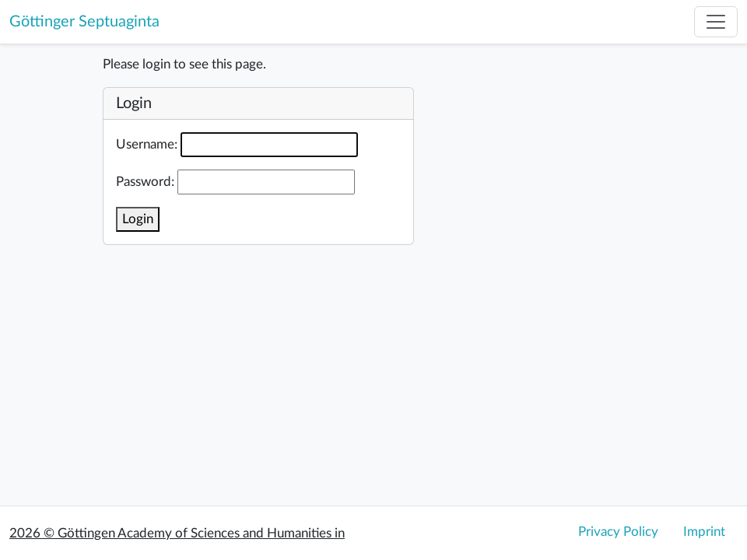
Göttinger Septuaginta (84, 22)
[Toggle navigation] (716, 22)
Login (138, 219)
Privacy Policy (618, 532)
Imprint (704, 532)
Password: (145, 182)
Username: (147, 144)
